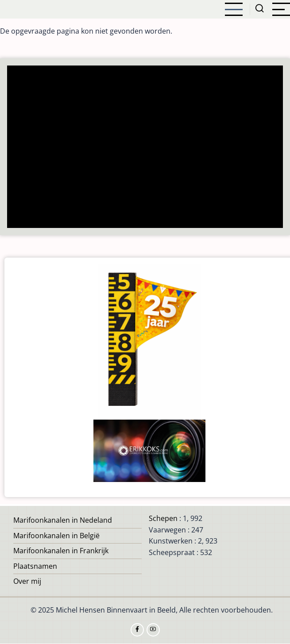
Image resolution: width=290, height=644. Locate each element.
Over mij (27, 581)
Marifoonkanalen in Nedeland (63, 520)
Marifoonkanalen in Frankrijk (61, 551)
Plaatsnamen (35, 566)
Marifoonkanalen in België (56, 536)
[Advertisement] (145, 148)
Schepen (163, 518)
